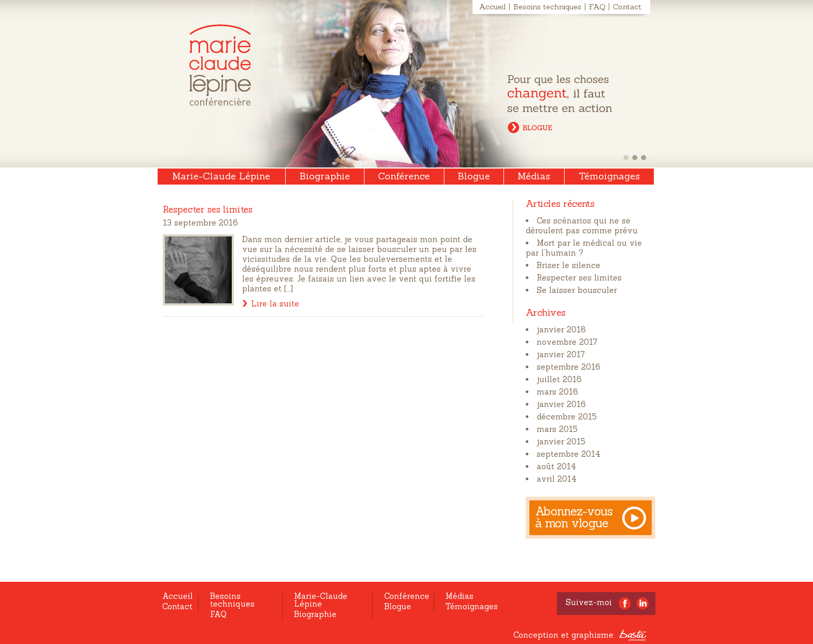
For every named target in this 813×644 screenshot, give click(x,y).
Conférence (404, 176)
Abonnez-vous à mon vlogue (574, 517)
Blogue (474, 176)
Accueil (492, 7)
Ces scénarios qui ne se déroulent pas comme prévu (582, 226)
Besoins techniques (547, 7)
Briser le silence (569, 265)
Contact (627, 7)
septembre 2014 (569, 454)
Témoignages (609, 176)
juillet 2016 (559, 379)
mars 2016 (557, 392)
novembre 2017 (567, 342)
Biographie (325, 176)
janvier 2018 (561, 330)
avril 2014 (557, 479)
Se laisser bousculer (577, 290)
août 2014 (556, 466)
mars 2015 (557, 429)
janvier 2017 (561, 354)
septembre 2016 (569, 367)
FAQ (597, 7)
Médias (534, 176)
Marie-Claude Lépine (220, 65)
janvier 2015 (561, 442)
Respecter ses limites (579, 278)
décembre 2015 (567, 417)
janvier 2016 (561, 404)
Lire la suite (275, 304)
